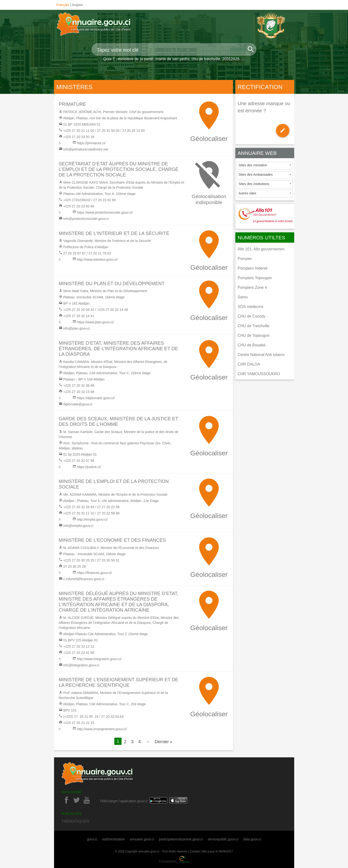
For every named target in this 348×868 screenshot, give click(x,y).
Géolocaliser (209, 139)
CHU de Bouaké (252, 345)
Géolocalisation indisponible (209, 199)
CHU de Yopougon (254, 335)
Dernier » (164, 742)
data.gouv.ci (252, 839)
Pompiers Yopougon (255, 278)
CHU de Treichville (254, 326)
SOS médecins (251, 307)
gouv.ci (92, 839)
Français (63, 5)
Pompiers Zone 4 (252, 287)
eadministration (113, 839)
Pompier (245, 259)
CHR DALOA (249, 364)
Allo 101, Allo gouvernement (262, 249)
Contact (195, 851)
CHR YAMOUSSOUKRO (259, 374)
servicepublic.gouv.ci (223, 839)
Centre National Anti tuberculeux (265, 355)
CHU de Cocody (252, 316)
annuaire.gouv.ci (142, 839)
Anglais (78, 5)
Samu (243, 297)
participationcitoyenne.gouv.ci (181, 839)
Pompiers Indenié (253, 268)
